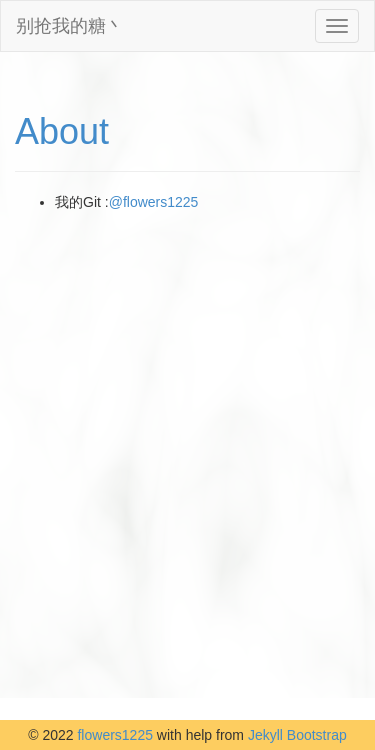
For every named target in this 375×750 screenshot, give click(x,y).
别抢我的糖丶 (70, 26)
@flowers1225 (154, 202)
